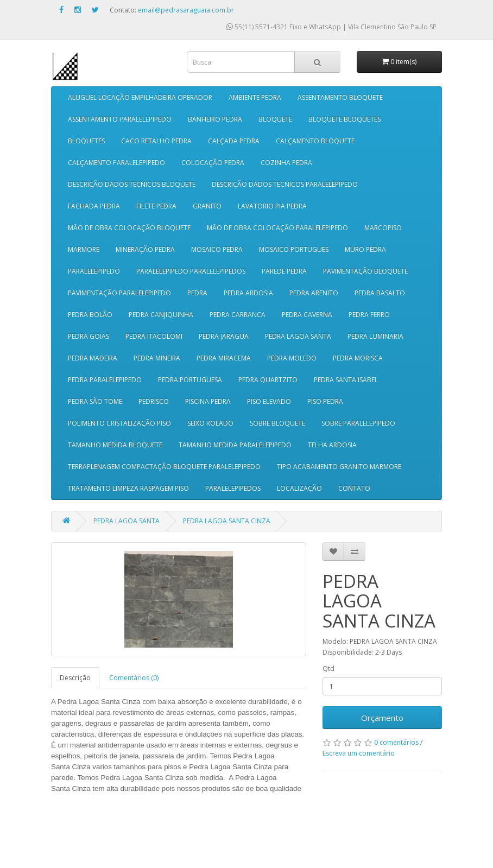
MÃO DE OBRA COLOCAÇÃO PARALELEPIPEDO (277, 228)
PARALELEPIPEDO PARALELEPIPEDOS (191, 271)
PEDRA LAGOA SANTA (298, 336)
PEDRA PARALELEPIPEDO (105, 380)
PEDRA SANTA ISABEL (346, 380)
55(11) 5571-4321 (257, 27)
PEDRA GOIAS (89, 336)
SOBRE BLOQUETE (277, 423)
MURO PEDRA (365, 249)
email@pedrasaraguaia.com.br (186, 10)
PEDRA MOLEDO (292, 358)
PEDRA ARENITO (314, 293)
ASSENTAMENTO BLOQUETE (340, 97)
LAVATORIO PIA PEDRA (272, 206)
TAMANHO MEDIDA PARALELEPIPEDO (235, 445)
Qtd (328, 669)
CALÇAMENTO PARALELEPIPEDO (116, 163)
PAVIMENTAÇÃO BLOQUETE (365, 271)
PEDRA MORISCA (358, 358)
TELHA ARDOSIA (332, 445)
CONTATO (354, 488)
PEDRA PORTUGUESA (190, 380)
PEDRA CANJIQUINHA (161, 315)
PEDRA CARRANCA (238, 315)
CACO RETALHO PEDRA (156, 141)
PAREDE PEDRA (284, 271)
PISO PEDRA (325, 401)
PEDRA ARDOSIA (248, 293)
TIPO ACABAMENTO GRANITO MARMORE (339, 467)
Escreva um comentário (359, 753)
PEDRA (197, 293)
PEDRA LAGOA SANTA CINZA (227, 521)
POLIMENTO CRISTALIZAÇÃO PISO (119, 423)
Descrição (75, 678)
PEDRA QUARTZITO (268, 380)
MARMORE (84, 249)
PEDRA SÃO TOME (95, 401)
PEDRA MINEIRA (157, 358)
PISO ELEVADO (269, 401)
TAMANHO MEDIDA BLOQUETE (115, 445)
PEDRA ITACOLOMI (154, 336)
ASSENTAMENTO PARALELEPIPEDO (120, 119)
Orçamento (382, 718)
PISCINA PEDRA (208, 401)
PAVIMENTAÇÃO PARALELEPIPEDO (119, 293)
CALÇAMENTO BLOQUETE (315, 141)
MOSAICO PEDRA (217, 249)
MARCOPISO (383, 228)
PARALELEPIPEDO (94, 271)
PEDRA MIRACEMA (224, 358)
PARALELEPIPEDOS (233, 488)
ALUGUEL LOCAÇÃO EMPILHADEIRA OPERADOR (140, 97)
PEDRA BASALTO (380, 293)
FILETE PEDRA (156, 206)
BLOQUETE (275, 119)
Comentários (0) (134, 678)
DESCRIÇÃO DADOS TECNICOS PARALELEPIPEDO (285, 184)
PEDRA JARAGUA (224, 336)
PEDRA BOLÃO (90, 315)
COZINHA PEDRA (286, 163)
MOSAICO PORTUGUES (294, 249)
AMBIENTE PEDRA (255, 97)
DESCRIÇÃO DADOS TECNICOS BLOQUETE (132, 184)
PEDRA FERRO (369, 315)
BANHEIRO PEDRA (215, 119)
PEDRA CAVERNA (307, 315)
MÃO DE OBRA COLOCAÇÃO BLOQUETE (129, 228)
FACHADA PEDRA (94, 206)
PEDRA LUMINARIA (375, 336)
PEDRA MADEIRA (93, 358)
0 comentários (396, 742)
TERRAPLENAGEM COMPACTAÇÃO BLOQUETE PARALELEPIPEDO (164, 467)
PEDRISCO (154, 401)
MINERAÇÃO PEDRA (145, 249)
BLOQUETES (86, 141)
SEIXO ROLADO (210, 423)
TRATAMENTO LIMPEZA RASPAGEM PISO (128, 488)
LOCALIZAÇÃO (299, 488)
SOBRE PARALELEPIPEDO (358, 423)
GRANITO (207, 206)
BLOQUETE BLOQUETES (345, 119)
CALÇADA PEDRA (234, 141)
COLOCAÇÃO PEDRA (213, 163)
